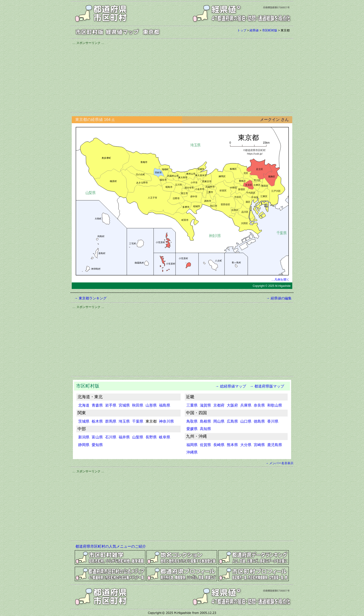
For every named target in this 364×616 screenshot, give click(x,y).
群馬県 (111, 421)
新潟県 (84, 437)
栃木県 (97, 421)
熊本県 (232, 445)
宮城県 (124, 405)
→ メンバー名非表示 (279, 463)
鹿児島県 (275, 445)
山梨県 (138, 437)
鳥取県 (192, 421)
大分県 (246, 445)
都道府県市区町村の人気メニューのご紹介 (111, 546)
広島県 (232, 421)
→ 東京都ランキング (90, 298)
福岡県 (192, 445)
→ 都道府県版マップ (267, 386)
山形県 (151, 405)
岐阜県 (165, 437)
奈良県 (259, 405)
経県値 (254, 30)
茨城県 (84, 421)
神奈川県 (166, 421)
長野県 (151, 437)
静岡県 (84, 445)
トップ (242, 30)
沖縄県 (192, 452)
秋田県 (138, 405)
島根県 (205, 421)
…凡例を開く (280, 280)
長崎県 (219, 445)
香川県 (273, 421)
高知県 (205, 429)
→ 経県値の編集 (279, 298)
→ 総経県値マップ (229, 386)
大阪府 (232, 405)
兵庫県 (246, 405)
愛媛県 (192, 429)
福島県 (165, 405)
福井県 (124, 437)
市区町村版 (270, 30)
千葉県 (138, 421)
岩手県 (111, 405)
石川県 (111, 437)
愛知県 (97, 445)
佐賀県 (205, 445)
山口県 (246, 421)
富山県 (97, 437)
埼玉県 (124, 421)
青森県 (97, 405)
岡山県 (219, 421)
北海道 (84, 405)
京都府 (219, 405)
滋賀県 (205, 405)
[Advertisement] (182, 78)
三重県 (192, 405)
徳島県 (259, 421)
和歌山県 (275, 405)
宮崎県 (259, 445)
